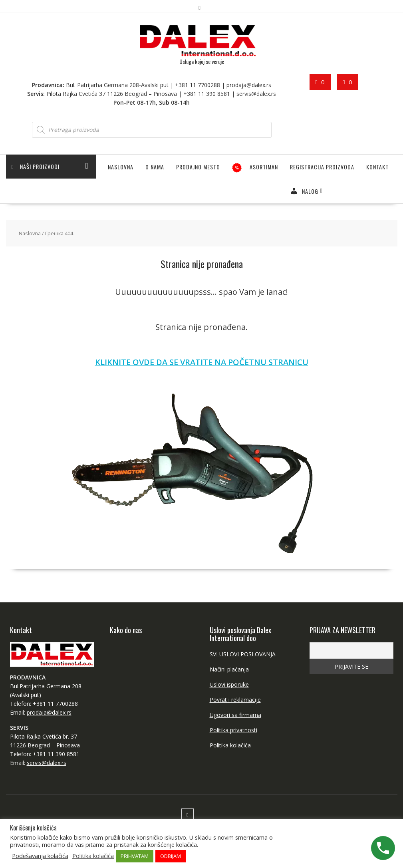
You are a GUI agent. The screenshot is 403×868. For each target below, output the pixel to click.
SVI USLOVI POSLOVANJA (243, 654)
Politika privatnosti (233, 730)
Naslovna (121, 167)
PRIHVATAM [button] (135, 856)
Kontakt (377, 167)
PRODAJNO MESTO (198, 167)
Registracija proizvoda (322, 167)
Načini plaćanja (229, 669)
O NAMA (155, 167)
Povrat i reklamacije (235, 700)
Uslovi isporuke (229, 684)
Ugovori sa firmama (235, 715)
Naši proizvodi (36, 167)
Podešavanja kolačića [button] (40, 856)
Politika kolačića (230, 745)
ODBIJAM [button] (171, 856)
